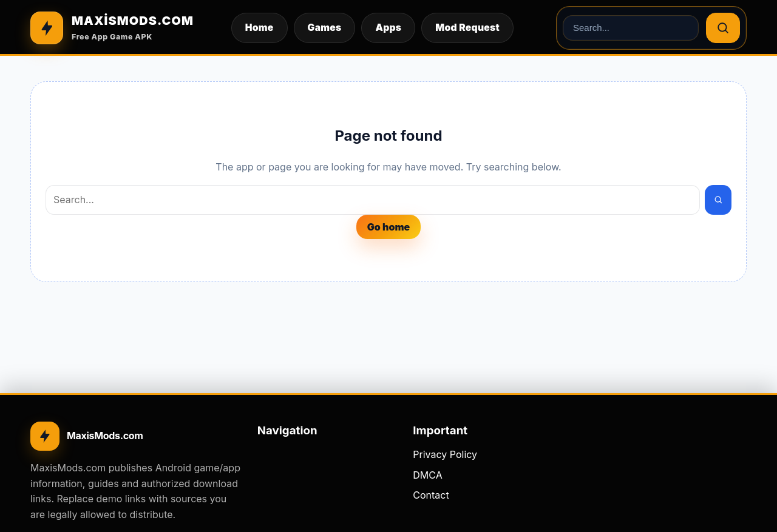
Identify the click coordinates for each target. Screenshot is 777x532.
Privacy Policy (445, 454)
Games (325, 28)
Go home (388, 227)
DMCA (427, 475)
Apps (388, 28)
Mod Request (467, 28)
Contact (431, 495)
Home (260, 28)
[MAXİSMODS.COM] (112, 28)
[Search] (723, 28)
